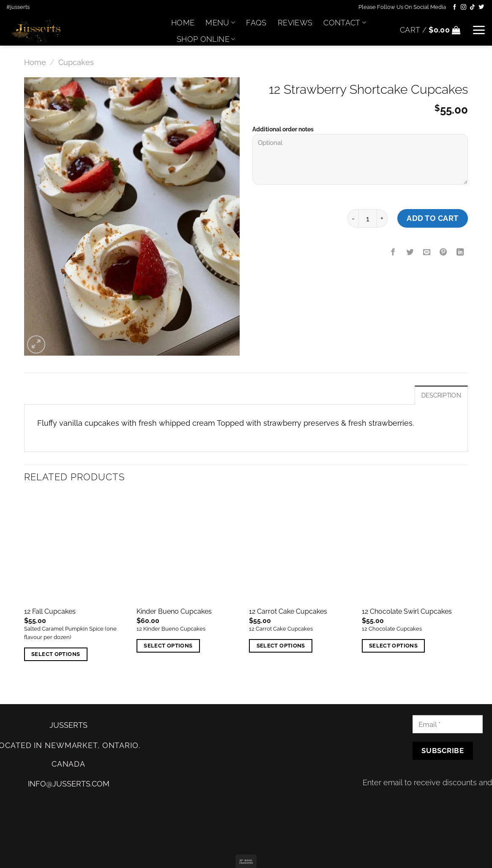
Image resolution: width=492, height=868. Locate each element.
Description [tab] (441, 395)
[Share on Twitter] (410, 253)
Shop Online (206, 39)
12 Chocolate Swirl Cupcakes (407, 611)
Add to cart (433, 218)
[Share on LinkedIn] (460, 253)
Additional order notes (283, 129)
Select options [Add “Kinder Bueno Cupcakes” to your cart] (168, 646)
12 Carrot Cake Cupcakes (288, 611)
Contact (345, 23)
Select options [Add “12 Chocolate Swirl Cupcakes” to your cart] (393, 646)
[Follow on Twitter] (481, 7)
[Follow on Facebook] (455, 7)
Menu (220, 23)
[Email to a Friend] (426, 253)
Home (183, 23)
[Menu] (479, 30)
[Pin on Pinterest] (443, 253)
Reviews (295, 23)
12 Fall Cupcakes (50, 611)
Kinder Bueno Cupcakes (174, 611)
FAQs (256, 23)
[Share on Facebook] (393, 253)
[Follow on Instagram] (463, 7)
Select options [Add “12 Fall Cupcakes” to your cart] (56, 654)
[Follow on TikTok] (472, 7)
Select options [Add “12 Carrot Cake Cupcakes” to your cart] (281, 646)
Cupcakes (76, 62)
